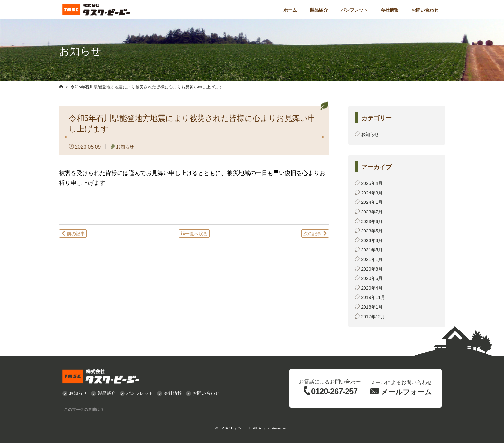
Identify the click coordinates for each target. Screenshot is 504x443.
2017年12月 (373, 316)
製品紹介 (319, 10)
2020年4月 (372, 288)
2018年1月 (372, 307)
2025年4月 (372, 183)
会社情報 (390, 10)
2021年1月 (372, 259)
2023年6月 (372, 221)
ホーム (290, 10)
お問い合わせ (425, 10)
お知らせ (125, 146)
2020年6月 (372, 278)
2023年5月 (372, 231)
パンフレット (354, 10)
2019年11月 (373, 297)
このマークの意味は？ (84, 410)
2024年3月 (372, 193)
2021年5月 (372, 249)
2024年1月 (372, 202)
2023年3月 (372, 240)
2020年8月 (372, 269)
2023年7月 (372, 212)
